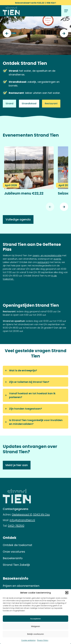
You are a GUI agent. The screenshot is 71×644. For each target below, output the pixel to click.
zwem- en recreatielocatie (47, 256)
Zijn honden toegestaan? (25, 409)
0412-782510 (16, 526)
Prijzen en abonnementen (21, 586)
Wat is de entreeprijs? (23, 370)
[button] (67, 593)
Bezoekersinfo (13, 558)
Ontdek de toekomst (18, 545)
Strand (9, 104)
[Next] (64, 33)
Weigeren (36, 626)
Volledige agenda (18, 219)
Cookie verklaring (28, 640)
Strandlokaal (29, 104)
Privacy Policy (43, 640)
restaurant (43, 262)
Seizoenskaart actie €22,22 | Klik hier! (35, 3)
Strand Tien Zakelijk (16, 565)
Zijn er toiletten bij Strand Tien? (29, 382)
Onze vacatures (14, 552)
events (57, 259)
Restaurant (51, 104)
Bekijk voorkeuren (35, 634)
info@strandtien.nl (22, 520)
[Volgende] (64, 207)
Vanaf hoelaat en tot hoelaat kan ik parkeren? (32, 395)
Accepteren (36, 619)
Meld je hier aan (17, 465)
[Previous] (7, 33)
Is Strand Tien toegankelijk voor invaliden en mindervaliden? (36, 422)
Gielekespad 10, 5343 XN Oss (31, 515)
